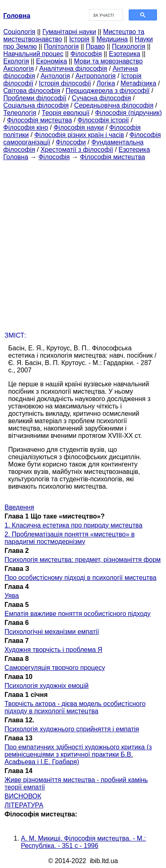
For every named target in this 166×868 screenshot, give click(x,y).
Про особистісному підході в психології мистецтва (81, 578)
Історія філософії (65, 83)
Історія (80, 39)
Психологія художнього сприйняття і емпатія (72, 729)
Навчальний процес (33, 54)
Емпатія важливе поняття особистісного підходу (77, 614)
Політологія (61, 46)
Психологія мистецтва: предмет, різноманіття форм (83, 560)
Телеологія (20, 113)
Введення (19, 507)
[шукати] (105, 15)
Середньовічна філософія (114, 105)
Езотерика (125, 54)
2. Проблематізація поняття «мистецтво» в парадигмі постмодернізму (70, 538)
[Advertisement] (83, 244)
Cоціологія (19, 32)
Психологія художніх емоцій (47, 686)
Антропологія (96, 76)
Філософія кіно (26, 127)
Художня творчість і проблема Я (53, 650)
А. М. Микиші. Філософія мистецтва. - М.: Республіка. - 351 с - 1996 (83, 842)
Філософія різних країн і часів (79, 135)
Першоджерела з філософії (108, 91)
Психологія (128, 46)
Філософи (71, 142)
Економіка (51, 61)
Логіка (106, 83)
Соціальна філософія (36, 105)
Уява (12, 596)
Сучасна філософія (101, 98)
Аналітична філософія (73, 69)
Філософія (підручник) (128, 113)
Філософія (86, 54)
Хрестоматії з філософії (77, 150)
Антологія (55, 76)
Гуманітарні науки (69, 32)
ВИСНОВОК (23, 796)
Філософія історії (103, 120)
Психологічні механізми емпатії (52, 632)
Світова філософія (32, 91)
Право (95, 46)
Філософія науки (79, 127)
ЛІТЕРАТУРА (24, 805)
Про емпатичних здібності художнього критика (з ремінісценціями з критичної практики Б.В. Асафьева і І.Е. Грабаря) (78, 754)
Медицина (112, 39)
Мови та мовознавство (109, 61)
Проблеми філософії (35, 98)
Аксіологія (18, 69)
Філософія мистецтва (40, 120)
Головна (16, 157)
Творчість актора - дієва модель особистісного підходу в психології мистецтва (75, 707)
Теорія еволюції (66, 113)
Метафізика (138, 83)
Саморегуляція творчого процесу (55, 668)
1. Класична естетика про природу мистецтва (74, 525)
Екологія (16, 61)
